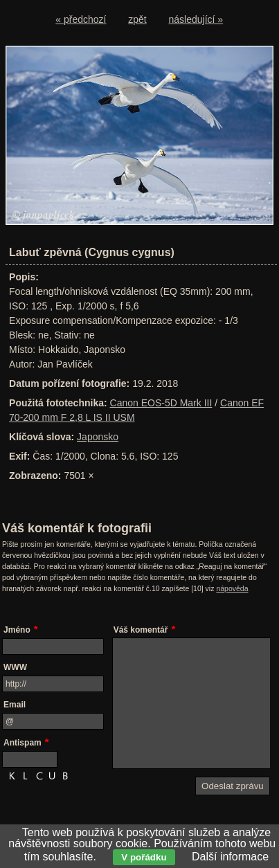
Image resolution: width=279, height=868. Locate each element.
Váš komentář (141, 630)
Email (15, 705)
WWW (15, 667)
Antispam (22, 743)
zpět (137, 19)
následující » (196, 19)
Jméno (17, 630)
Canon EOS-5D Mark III (161, 403)
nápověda (232, 588)
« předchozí (81, 19)
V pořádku (144, 857)
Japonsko (98, 437)
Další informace (230, 857)
